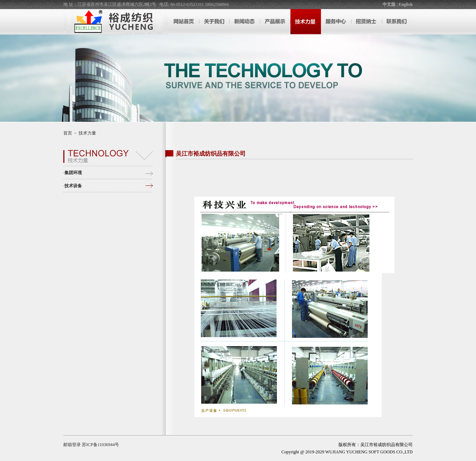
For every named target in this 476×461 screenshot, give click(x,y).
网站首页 (183, 22)
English (406, 4)
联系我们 (397, 22)
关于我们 (214, 22)
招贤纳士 (367, 22)
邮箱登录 (72, 445)
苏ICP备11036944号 (100, 445)
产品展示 (275, 22)
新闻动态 (245, 22)
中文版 (389, 4)
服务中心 (336, 22)
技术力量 (306, 22)
